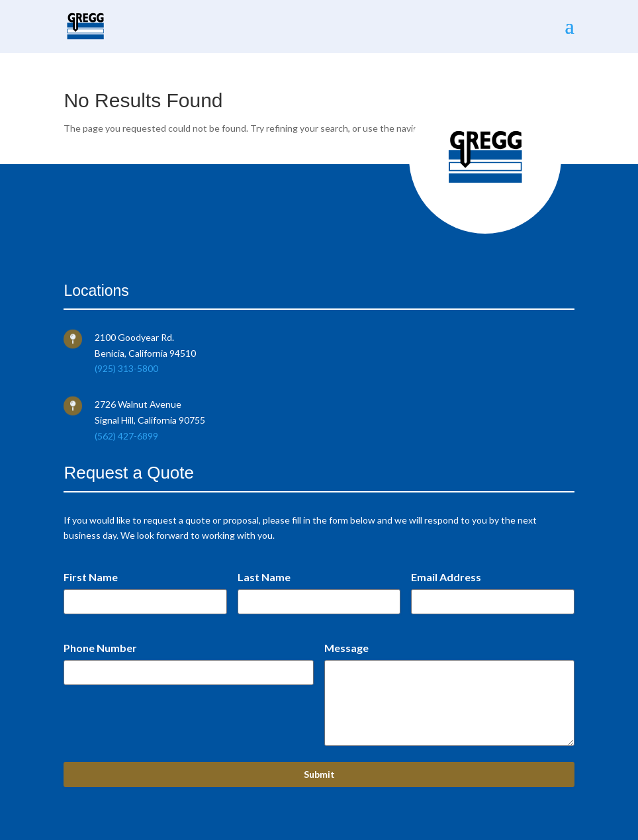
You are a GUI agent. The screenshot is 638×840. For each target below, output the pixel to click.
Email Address (446, 577)
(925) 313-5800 (126, 368)
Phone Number (100, 648)
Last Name (264, 577)
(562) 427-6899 (126, 436)
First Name (91, 577)
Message (346, 648)
